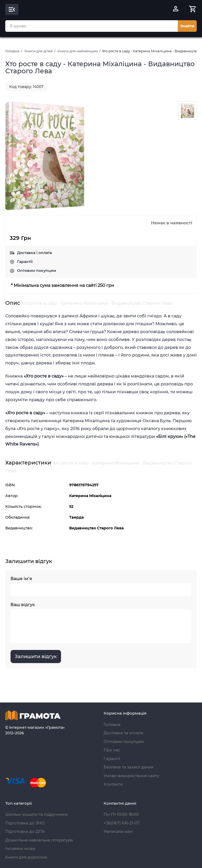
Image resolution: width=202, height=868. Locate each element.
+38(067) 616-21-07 (122, 823)
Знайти (187, 26)
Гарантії (25, 262)
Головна (12, 51)
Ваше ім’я (101, 586)
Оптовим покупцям (37, 271)
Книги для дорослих (26, 857)
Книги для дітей (39, 51)
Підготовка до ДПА (25, 831)
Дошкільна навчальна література (39, 840)
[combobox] (92, 26)
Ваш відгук (101, 623)
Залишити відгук (36, 657)
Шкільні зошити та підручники (36, 814)
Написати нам (118, 831)
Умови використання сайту (131, 776)
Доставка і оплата (34, 253)
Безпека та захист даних (129, 767)
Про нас (112, 750)
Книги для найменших (78, 51)
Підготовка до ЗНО (25, 823)
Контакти (113, 784)
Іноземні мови (20, 848)
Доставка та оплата (123, 733)
